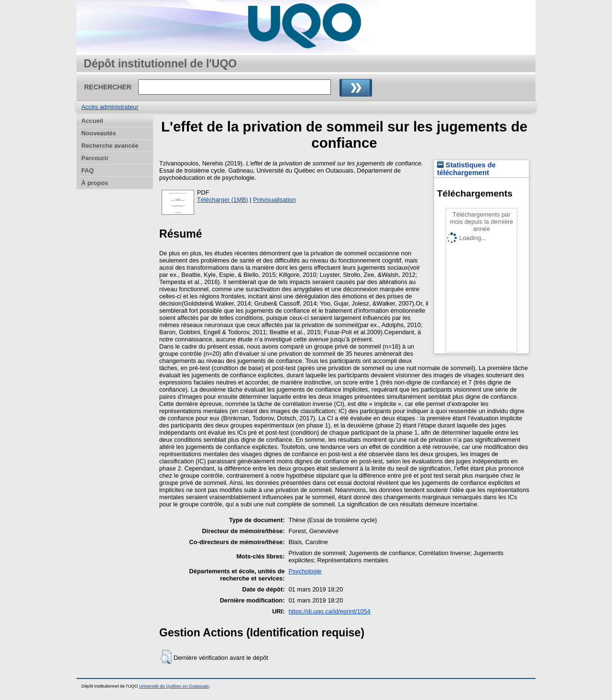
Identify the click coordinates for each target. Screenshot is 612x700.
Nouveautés (99, 133)
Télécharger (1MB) (223, 200)
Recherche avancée (110, 146)
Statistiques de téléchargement (466, 169)
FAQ (87, 170)
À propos (95, 183)
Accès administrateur (110, 107)
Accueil (92, 121)
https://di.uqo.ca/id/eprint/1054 (329, 611)
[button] (166, 657)
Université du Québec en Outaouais (174, 686)
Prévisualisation (274, 200)
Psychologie (305, 571)
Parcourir (95, 158)
